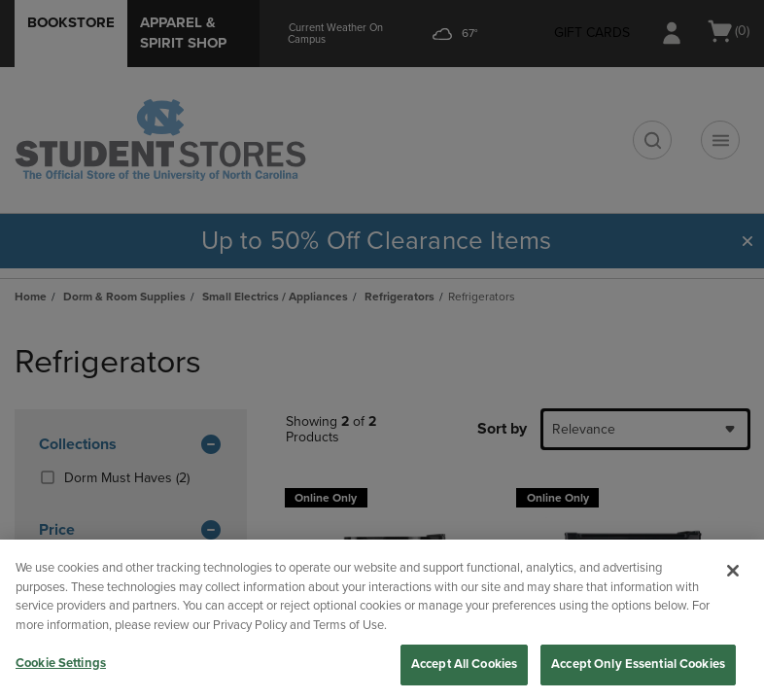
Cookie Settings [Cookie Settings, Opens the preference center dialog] (61, 663)
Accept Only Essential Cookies (638, 664)
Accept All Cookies (464, 664)
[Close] (733, 571)
